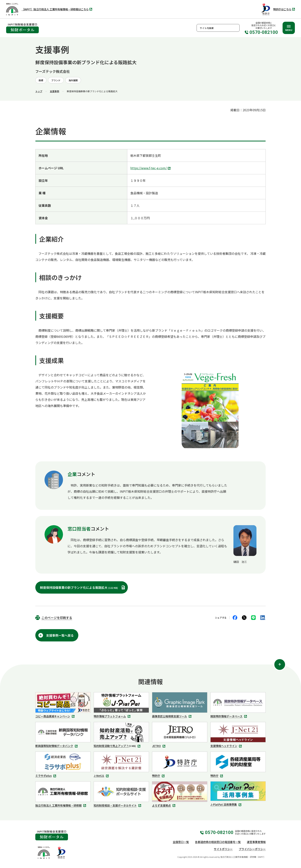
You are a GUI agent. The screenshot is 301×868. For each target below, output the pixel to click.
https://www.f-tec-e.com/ (151, 168)
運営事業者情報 (256, 842)
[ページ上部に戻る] (280, 664)
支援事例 (55, 91)
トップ (39, 91)
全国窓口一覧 (181, 842)
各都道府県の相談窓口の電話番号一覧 (218, 842)
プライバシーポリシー (252, 849)
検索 (236, 28)
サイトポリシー (223, 849)
